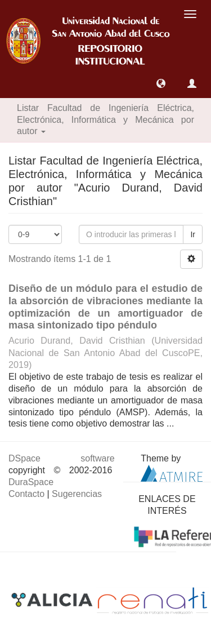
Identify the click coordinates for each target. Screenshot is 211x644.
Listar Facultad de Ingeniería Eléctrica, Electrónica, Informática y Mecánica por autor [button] (105, 120)
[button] (161, 83)
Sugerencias (77, 494)
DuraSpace (31, 482)
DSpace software (62, 458)
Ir (193, 234)
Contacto (26, 494)
